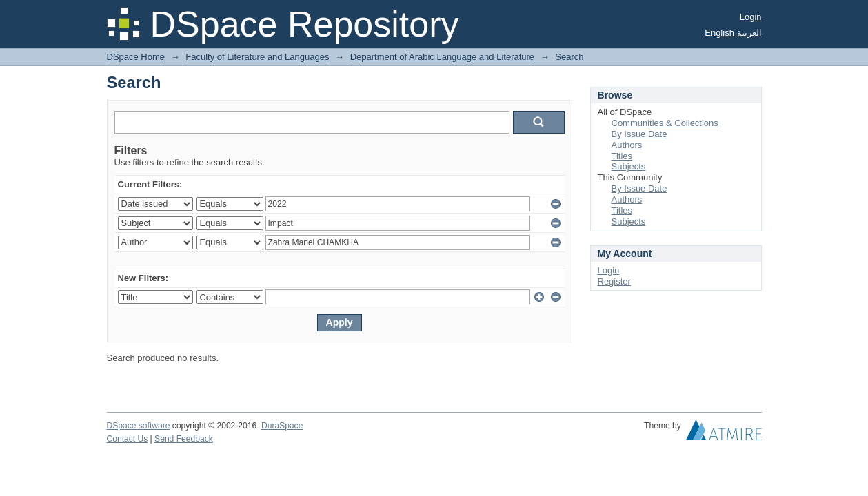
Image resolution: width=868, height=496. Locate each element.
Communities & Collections (665, 123)
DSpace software (139, 426)
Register (614, 281)
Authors (627, 145)
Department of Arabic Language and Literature (442, 57)
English (719, 33)
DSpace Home (136, 57)
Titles (622, 156)
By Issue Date (639, 134)
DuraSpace (282, 426)
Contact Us (128, 439)
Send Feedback (184, 439)
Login (751, 17)
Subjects (629, 166)
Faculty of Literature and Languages (257, 57)
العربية (749, 33)
